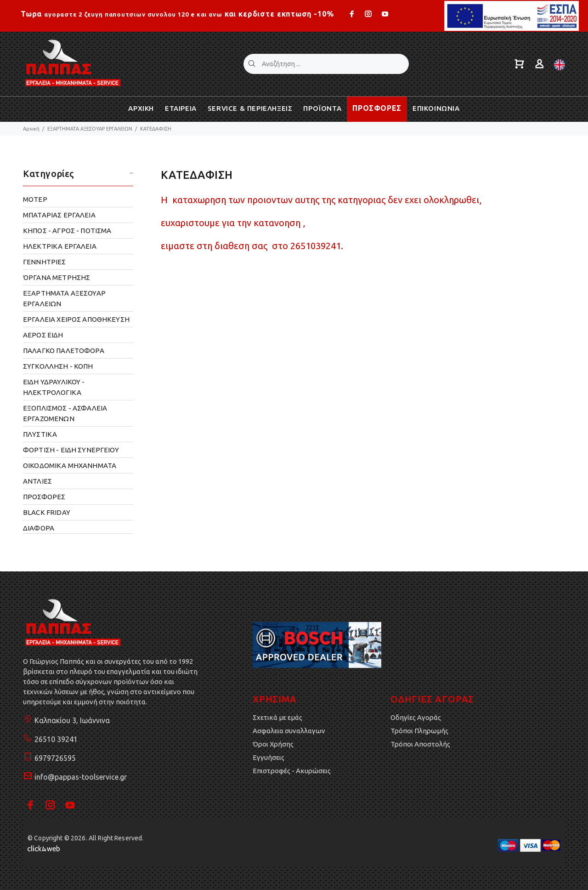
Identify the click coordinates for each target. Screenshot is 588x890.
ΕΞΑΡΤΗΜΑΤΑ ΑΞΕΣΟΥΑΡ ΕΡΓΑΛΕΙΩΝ (90, 129)
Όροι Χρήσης (273, 744)
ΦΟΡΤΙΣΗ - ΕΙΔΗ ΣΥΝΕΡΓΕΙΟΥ (71, 450)
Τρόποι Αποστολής (420, 744)
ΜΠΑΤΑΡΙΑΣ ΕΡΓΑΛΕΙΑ (59, 215)
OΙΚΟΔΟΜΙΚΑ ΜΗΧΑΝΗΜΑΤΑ (70, 465)
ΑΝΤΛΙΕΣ (37, 481)
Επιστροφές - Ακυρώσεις (292, 771)
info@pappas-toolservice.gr (81, 777)
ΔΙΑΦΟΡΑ (39, 528)
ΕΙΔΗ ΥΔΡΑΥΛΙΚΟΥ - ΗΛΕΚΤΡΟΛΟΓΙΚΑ (54, 387)
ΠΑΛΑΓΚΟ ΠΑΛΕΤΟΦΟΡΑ (64, 351)
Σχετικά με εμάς (277, 717)
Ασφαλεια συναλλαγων (289, 731)
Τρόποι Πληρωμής (419, 731)
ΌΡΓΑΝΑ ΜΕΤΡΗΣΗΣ (57, 277)
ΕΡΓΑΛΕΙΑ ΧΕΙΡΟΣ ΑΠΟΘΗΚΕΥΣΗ (76, 319)
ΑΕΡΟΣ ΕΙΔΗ (43, 335)
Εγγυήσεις (269, 757)
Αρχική (31, 129)
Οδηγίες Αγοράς (416, 717)
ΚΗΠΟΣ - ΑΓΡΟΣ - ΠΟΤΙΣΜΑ (67, 231)
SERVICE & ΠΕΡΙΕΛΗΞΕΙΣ (250, 108)
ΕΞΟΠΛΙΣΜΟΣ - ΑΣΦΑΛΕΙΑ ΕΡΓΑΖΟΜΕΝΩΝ (65, 413)
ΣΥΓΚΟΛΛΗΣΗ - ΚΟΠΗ (58, 366)
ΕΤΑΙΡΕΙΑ (181, 108)
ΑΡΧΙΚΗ (141, 108)
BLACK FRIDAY (47, 512)
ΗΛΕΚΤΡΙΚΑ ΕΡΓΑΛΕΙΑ (60, 246)
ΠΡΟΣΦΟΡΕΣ (377, 108)
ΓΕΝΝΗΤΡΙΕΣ (45, 262)
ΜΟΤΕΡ (35, 199)
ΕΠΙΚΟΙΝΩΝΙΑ (436, 108)
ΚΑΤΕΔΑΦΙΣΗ (156, 129)
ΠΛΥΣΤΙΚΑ (40, 434)
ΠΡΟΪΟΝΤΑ (322, 108)
